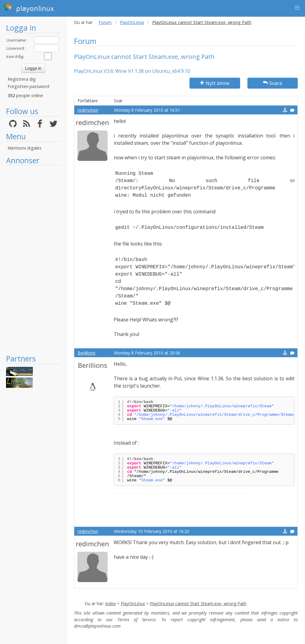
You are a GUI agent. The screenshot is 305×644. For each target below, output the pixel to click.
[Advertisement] (33, 259)
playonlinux (29, 8)
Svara (272, 83)
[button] (297, 8)
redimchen (88, 110)
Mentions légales (25, 148)
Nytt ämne (215, 83)
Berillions (87, 353)
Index (111, 603)
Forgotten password (28, 86)
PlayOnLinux (132, 22)
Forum (105, 22)
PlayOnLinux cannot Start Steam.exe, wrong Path (198, 603)
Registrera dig (22, 79)
